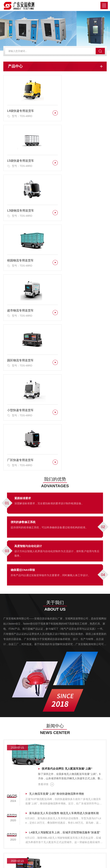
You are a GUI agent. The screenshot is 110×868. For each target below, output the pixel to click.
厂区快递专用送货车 (74, 261)
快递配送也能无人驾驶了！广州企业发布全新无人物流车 (64, 715)
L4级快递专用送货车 (21, 113)
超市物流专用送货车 (20, 211)
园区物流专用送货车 (74, 211)
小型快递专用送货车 (20, 261)
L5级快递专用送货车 (74, 113)
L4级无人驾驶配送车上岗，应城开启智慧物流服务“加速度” (65, 620)
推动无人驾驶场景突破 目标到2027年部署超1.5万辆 (61, 677)
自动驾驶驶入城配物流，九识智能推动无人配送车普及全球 (75, 647)
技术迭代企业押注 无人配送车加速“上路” (73, 551)
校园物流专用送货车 (74, 162)
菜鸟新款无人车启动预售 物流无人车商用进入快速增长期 (64, 600)
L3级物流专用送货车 (21, 162)
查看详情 (52, 567)
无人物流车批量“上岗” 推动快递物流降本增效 (57, 581)
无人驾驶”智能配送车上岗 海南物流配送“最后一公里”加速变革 (66, 696)
